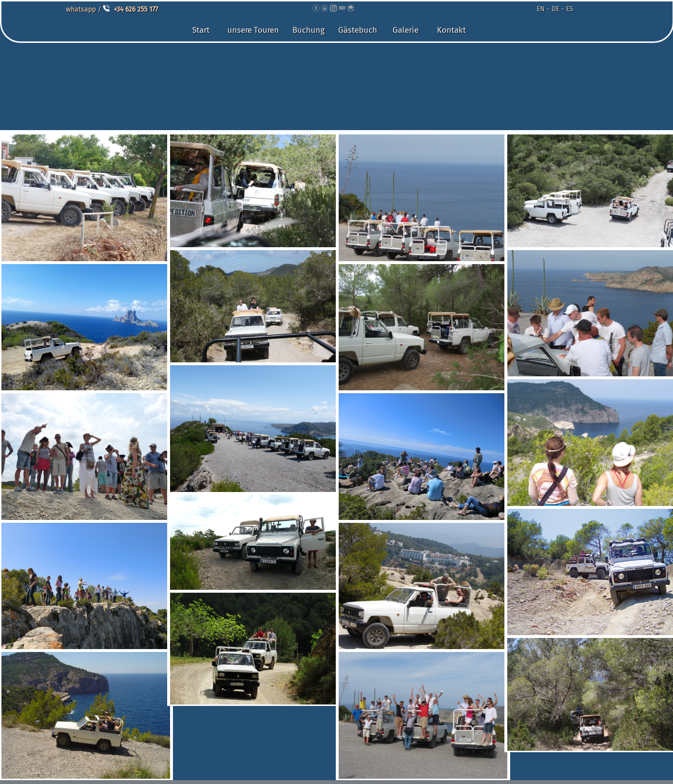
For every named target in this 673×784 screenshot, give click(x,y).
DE (555, 9)
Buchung (309, 30)
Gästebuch (358, 30)
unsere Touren (253, 30)
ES (570, 9)
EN (541, 9)
